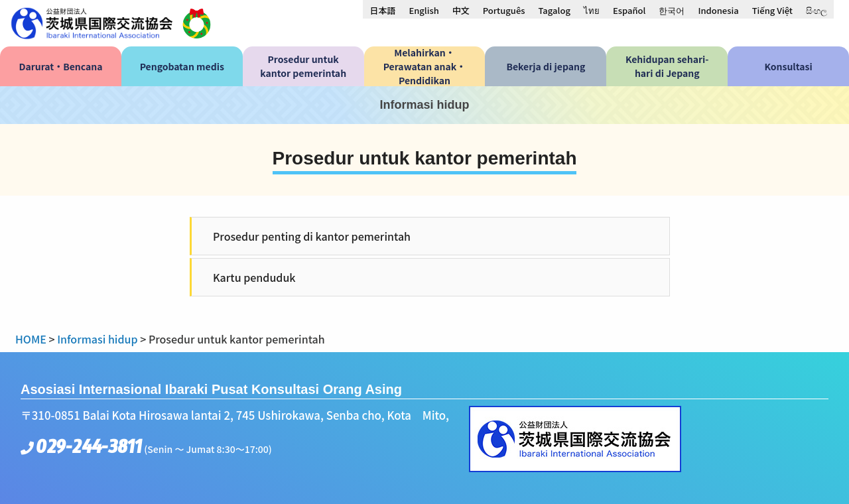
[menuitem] (382, 10)
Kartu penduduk (254, 277)
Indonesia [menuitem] (718, 10)
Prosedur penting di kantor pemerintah (312, 236)
